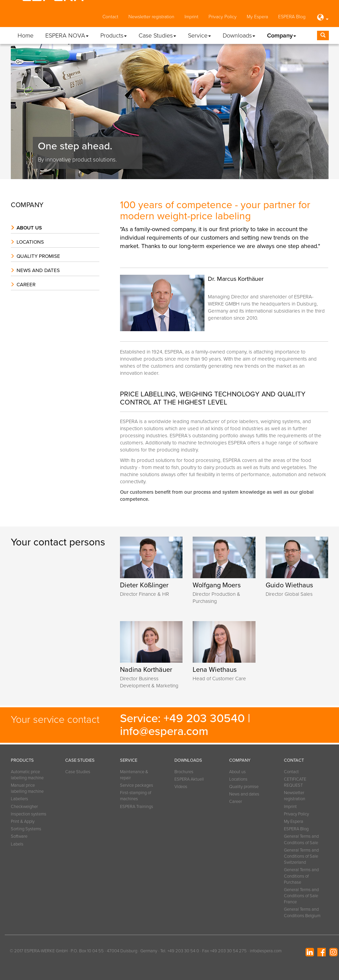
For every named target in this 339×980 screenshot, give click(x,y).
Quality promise (38, 256)
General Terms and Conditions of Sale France (301, 896)
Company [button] (282, 35)
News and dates (38, 270)
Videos (181, 787)
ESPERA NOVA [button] (67, 35)
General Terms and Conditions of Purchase (301, 876)
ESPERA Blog (292, 17)
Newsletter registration (151, 17)
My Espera (257, 17)
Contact (110, 17)
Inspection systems (29, 814)
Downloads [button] (239, 35)
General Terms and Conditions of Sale (301, 839)
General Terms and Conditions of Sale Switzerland (301, 856)
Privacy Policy (223, 17)
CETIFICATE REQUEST (295, 782)
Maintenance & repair (134, 775)
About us (29, 228)
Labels (17, 844)
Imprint (191, 17)
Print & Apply (23, 822)
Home (26, 35)
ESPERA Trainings (137, 807)
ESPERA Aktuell (189, 779)
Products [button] (114, 35)
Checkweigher (24, 807)
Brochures (184, 772)
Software (19, 836)
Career (26, 285)
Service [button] (199, 35)
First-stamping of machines (136, 796)
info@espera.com (164, 731)
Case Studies (78, 772)
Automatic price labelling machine (27, 775)
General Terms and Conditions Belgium (302, 912)
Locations (30, 242)
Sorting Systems (26, 829)
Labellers (19, 799)
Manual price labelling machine (27, 788)
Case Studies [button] (157, 35)
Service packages (137, 785)
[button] (322, 18)
